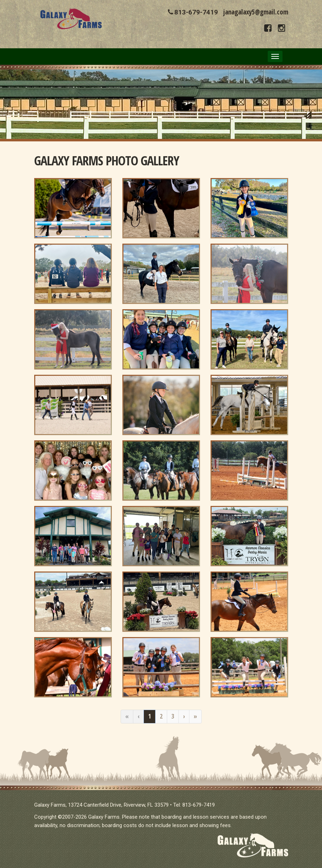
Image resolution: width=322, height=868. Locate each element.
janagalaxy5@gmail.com (256, 12)
